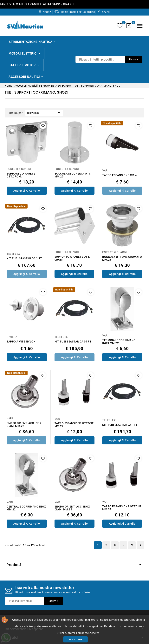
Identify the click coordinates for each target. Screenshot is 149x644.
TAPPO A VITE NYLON (21, 342)
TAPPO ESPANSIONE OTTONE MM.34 (122, 508)
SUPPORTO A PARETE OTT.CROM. (21, 175)
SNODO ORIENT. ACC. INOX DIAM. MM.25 (72, 508)
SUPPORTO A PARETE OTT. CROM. (72, 258)
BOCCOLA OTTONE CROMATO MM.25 (122, 258)
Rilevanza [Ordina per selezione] (44, 112)
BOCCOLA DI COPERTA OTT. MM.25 (73, 175)
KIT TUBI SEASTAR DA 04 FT (73, 342)
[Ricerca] (109, 59)
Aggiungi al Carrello (27, 191)
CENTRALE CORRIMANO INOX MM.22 (26, 508)
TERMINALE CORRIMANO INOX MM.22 (119, 342)
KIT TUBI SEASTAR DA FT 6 (120, 425)
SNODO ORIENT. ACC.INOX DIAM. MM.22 (24, 425)
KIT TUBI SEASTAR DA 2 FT (24, 259)
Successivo (140, 545)
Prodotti (14, 565)
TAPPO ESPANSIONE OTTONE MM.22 (74, 425)
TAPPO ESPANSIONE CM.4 (120, 175)
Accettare (76, 639)
